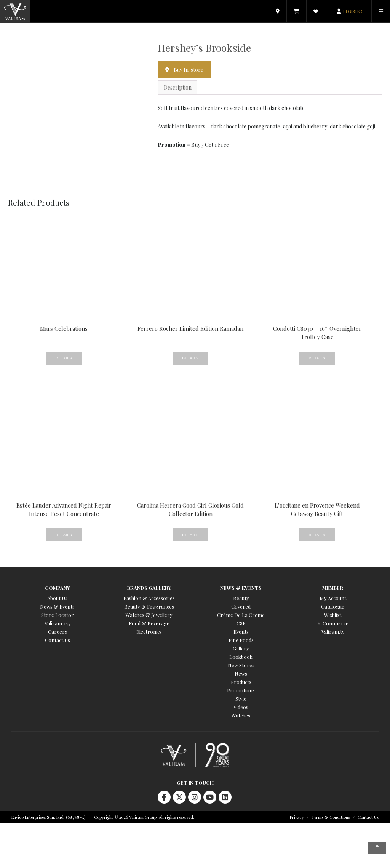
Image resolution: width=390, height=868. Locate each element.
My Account (333, 598)
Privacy (297, 817)
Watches (241, 715)
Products (241, 682)
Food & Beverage (149, 623)
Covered (241, 606)
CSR (241, 623)
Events (241, 632)
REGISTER (353, 11)
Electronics (149, 632)
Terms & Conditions (331, 817)
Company (58, 588)
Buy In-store (189, 70)
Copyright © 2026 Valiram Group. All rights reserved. (144, 817)
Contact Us (58, 640)
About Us (57, 598)
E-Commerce (333, 623)
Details (64, 358)
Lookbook (241, 657)
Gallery (241, 648)
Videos (241, 707)
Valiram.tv (333, 632)
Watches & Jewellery (149, 615)
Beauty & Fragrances (149, 606)
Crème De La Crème (241, 615)
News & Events (57, 606)
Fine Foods (241, 640)
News (241, 673)
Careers (58, 632)
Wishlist (333, 615)
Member (333, 588)
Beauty (241, 598)
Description (178, 87)
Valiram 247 (58, 623)
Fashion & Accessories (149, 598)
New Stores (241, 665)
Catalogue (333, 606)
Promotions (241, 690)
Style (241, 699)
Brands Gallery (149, 588)
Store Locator (58, 615)
